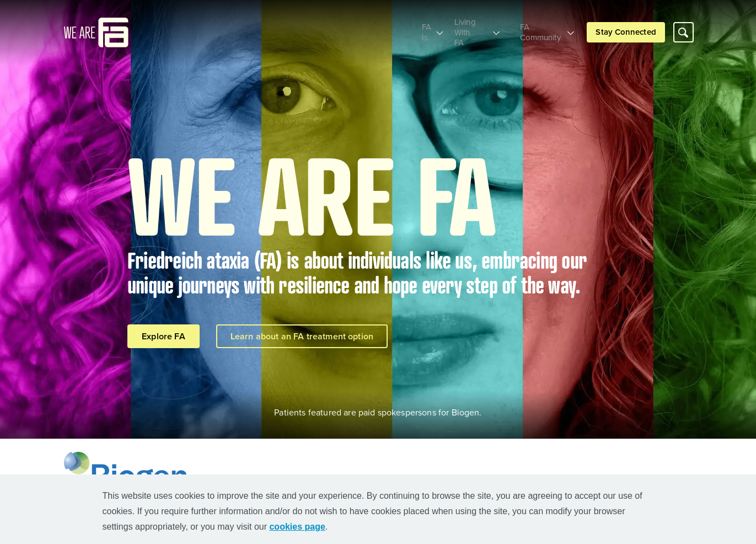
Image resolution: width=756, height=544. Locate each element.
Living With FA (462, 27)
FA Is (404, 27)
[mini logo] (96, 27)
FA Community (537, 27)
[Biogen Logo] (128, 472)
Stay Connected (626, 27)
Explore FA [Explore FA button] (163, 336)
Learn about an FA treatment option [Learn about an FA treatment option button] (302, 336)
